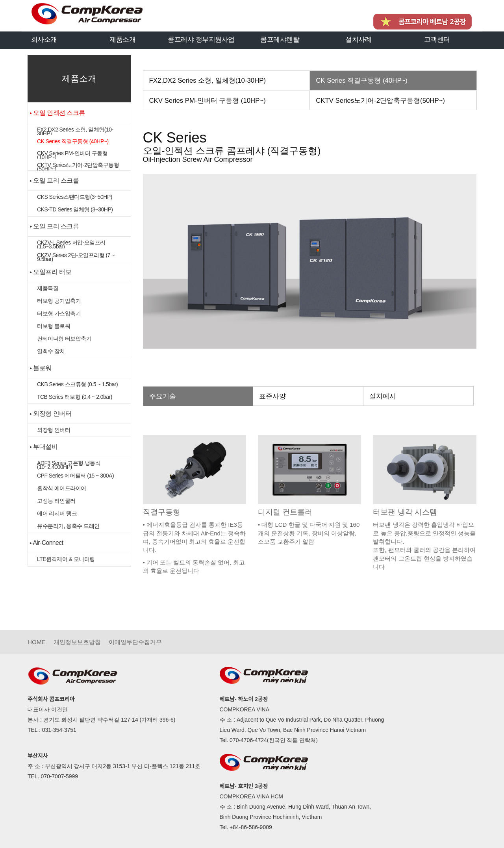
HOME (37, 642)
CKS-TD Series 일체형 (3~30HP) (75, 209)
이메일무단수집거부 (135, 642)
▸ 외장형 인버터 (51, 414)
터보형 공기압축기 (59, 301)
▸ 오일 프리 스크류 (55, 226)
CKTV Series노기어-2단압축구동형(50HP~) (78, 166)
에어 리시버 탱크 (57, 513)
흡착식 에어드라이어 (62, 488)
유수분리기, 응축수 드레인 (68, 526)
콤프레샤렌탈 (280, 39)
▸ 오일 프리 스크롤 (55, 181)
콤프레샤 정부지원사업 (201, 39)
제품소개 (122, 39)
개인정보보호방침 (77, 642)
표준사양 (272, 396)
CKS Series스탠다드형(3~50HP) (75, 197)
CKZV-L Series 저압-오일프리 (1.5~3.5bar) (71, 244)
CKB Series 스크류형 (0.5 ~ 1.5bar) (77, 384)
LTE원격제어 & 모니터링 (66, 559)
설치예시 (383, 396)
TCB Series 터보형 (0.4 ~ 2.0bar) (75, 397)
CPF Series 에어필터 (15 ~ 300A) (75, 476)
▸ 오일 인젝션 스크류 (57, 113)
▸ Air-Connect (46, 543)
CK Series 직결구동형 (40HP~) (73, 141)
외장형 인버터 (54, 430)
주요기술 (163, 396)
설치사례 (358, 39)
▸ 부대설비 (44, 447)
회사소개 (44, 39)
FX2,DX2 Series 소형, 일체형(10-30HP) (75, 131)
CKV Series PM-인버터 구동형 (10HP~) (72, 155)
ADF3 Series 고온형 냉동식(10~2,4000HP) (69, 465)
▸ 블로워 (41, 368)
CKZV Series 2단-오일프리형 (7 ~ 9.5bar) (76, 257)
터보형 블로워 (54, 326)
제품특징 (48, 288)
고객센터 (437, 39)
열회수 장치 (51, 351)
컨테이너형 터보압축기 (64, 339)
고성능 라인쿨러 (56, 501)
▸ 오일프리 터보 (51, 272)
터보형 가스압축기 (59, 313)
